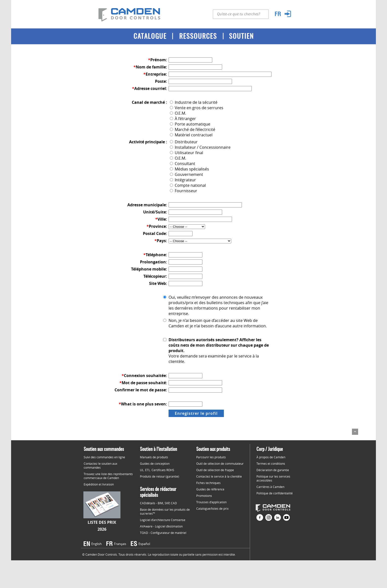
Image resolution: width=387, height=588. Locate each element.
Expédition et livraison (99, 484)
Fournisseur (184, 191)
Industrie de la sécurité (194, 102)
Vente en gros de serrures (197, 108)
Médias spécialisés (189, 169)
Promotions (204, 496)
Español (144, 544)
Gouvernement (186, 174)
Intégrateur (183, 180)
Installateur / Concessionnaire (200, 147)
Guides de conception (155, 463)
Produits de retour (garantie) (160, 476)
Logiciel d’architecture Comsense (163, 520)
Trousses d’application (211, 502)
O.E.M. (178, 113)
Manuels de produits (154, 457)
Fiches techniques (208, 483)
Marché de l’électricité (193, 129)
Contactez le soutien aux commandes (100, 465)
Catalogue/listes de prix (212, 508)
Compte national (188, 185)
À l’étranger (183, 119)
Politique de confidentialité (275, 493)
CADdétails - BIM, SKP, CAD (158, 503)
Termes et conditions (271, 463)
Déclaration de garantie (273, 470)
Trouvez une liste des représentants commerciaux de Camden (108, 476)
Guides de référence (210, 489)
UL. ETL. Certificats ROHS (157, 470)
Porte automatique (190, 124)
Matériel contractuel (191, 135)
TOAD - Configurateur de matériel (163, 533)
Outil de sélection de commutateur (220, 463)
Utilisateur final (186, 153)
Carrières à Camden (270, 487)
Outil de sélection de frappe (215, 470)
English (97, 544)
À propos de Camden (271, 457)
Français (120, 544)
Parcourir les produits (211, 457)
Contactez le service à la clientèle (219, 476)
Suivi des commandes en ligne (104, 457)
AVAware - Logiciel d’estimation (161, 526)
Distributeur (184, 142)
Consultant (183, 164)
